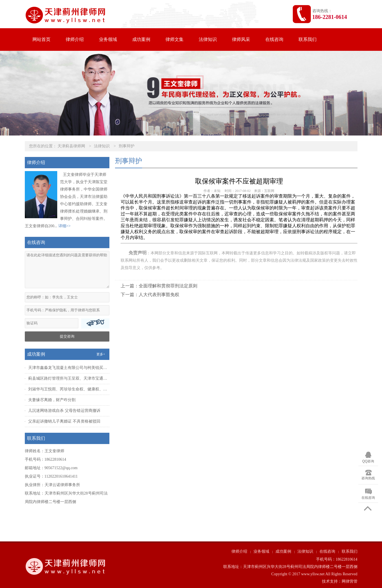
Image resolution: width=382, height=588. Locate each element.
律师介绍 (75, 39)
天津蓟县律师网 (71, 146)
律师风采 (241, 39)
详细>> (65, 226)
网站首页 (41, 39)
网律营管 (350, 581)
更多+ (101, 354)
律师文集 (175, 39)
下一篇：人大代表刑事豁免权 (150, 295)
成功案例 (141, 39)
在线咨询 (274, 39)
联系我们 (308, 39)
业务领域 (108, 39)
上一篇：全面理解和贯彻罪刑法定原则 (159, 286)
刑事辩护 (127, 146)
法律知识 (208, 39)
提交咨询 (67, 336)
